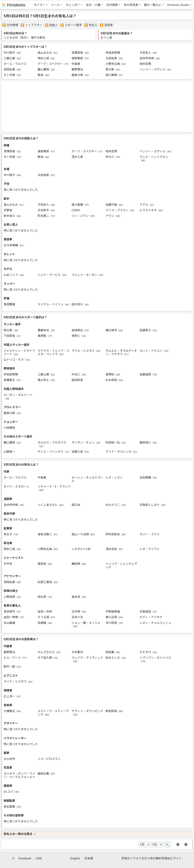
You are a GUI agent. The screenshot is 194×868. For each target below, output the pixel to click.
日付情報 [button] (112, 5)
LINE (39, 858)
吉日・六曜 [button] (93, 5)
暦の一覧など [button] (153, 5)
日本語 (89, 858)
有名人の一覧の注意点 (18, 834)
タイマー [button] (39, 5)
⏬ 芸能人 (51, 25)
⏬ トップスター (31, 25)
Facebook (25, 858)
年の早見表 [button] (131, 5)
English (75, 858)
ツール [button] (55, 5)
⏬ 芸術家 (106, 25)
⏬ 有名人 (91, 25)
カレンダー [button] (73, 5)
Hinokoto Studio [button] (178, 5)
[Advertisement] (97, 107)
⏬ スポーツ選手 (71, 25)
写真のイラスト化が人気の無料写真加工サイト (151, 858)
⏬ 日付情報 (10, 25)
